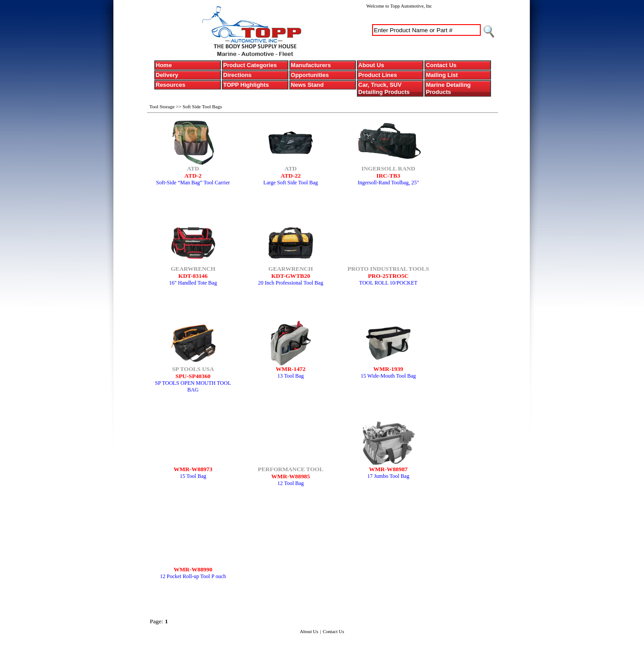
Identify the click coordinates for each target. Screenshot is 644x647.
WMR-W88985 (291, 476)
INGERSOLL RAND (388, 168)
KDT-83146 (193, 276)
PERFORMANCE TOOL (291, 469)
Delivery (167, 75)
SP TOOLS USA (193, 369)
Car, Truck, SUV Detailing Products (384, 88)
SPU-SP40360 (193, 376)
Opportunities (310, 75)
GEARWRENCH (193, 269)
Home (164, 65)
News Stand (307, 85)
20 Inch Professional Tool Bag (291, 283)
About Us (371, 65)
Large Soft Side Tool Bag (291, 183)
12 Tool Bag (290, 483)
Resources (170, 85)
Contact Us (441, 65)
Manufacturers (311, 65)
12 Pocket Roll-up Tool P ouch (193, 576)
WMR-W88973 (193, 469)
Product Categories (250, 65)
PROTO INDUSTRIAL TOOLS (388, 269)
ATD (193, 168)
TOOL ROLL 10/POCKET (388, 283)
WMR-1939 (388, 369)
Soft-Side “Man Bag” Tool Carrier (193, 183)
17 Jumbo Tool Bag (388, 476)
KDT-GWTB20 (290, 276)
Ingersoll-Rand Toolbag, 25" (388, 183)
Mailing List (442, 75)
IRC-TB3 (388, 176)
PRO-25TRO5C (388, 276)
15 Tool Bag (193, 476)
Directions (237, 75)
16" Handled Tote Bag (193, 283)
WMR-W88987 (388, 469)
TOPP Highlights (246, 85)
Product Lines (378, 75)
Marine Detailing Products (448, 88)
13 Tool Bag (290, 376)
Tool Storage (163, 106)
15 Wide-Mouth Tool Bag (388, 376)
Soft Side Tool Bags (202, 106)
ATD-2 (193, 176)
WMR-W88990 (193, 569)
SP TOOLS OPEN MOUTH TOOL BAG (193, 386)
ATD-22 (290, 176)
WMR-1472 (291, 369)
